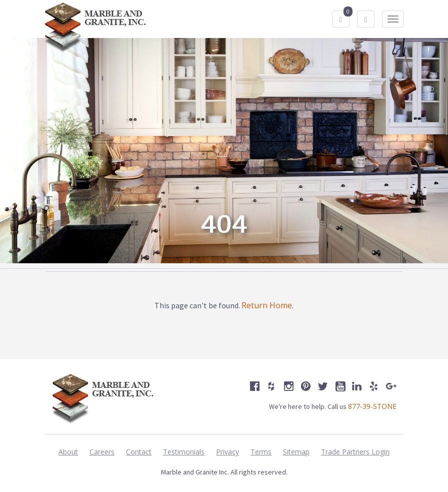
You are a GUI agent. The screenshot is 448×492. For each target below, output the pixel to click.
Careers (102, 452)
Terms (261, 452)
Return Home (267, 305)
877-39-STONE (372, 406)
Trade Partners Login (355, 452)
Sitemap (296, 452)
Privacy (227, 452)
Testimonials (184, 452)
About (68, 452)
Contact (139, 452)
